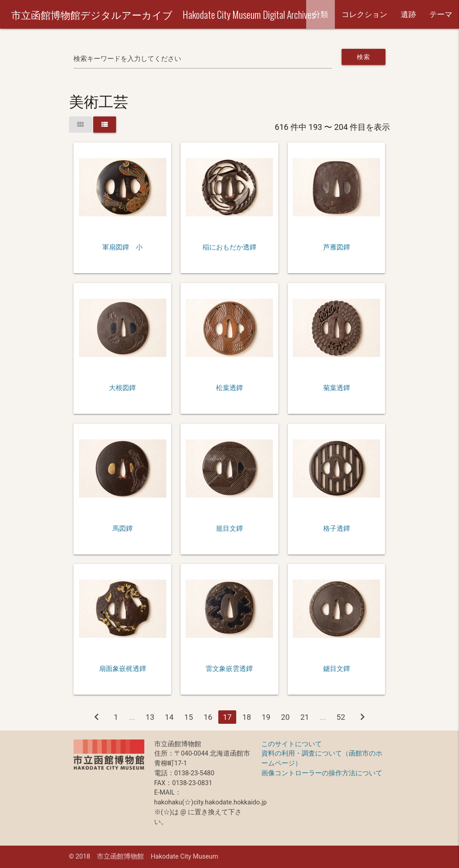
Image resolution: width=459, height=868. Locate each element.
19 (266, 717)
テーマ (441, 14)
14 (169, 717)
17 (227, 717)
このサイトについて (292, 744)
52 (341, 717)
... (132, 717)
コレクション (364, 14)
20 (286, 717)
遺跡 (408, 14)
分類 (320, 14)
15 (189, 717)
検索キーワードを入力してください (127, 59)
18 (247, 717)
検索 (363, 57)
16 (208, 717)
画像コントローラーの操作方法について (322, 773)
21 (305, 717)
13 (150, 717)
